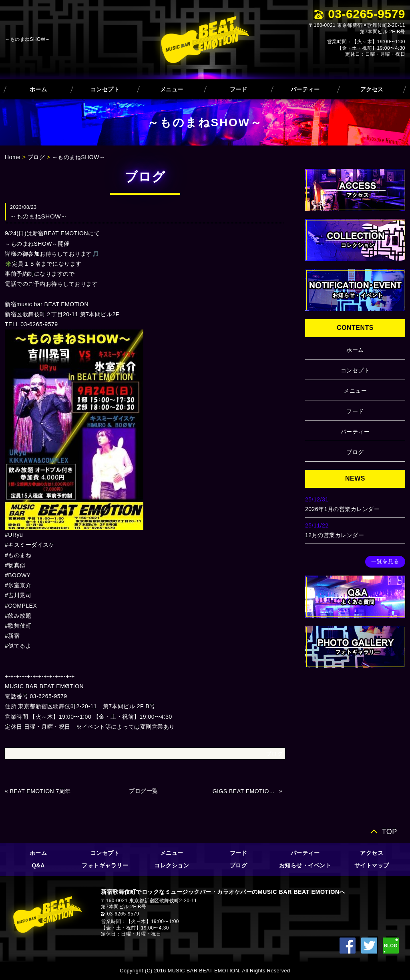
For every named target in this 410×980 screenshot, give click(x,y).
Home (13, 157)
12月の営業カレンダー (335, 535)
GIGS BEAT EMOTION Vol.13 (245, 791)
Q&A (38, 865)
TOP (389, 831)
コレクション (172, 865)
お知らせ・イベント (305, 865)
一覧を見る (385, 562)
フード (239, 89)
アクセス (372, 89)
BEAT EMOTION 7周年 (40, 791)
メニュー (172, 89)
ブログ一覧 (144, 791)
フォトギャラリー (105, 865)
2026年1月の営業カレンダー (342, 509)
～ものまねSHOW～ (79, 157)
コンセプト (105, 89)
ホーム (38, 89)
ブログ (36, 157)
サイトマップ (372, 865)
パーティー (305, 89)
